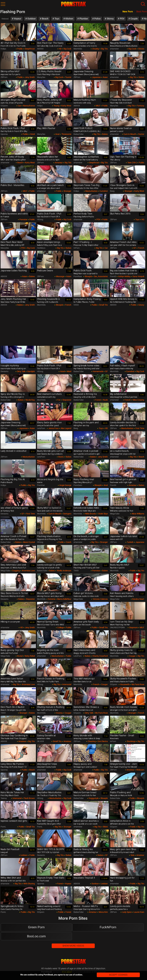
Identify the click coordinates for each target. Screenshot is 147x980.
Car (19, 106)
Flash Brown (29, 798)
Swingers (67, 514)
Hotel (32, 134)
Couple (134, 19)
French (141, 248)
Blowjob (88, 276)
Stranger (67, 191)
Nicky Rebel (29, 656)
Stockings (131, 741)
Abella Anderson (64, 571)
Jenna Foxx (53, 428)
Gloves (141, 49)
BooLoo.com (36, 936)
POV (122, 19)
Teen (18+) (132, 163)
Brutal (20, 656)
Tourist (68, 77)
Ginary (141, 305)
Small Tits (103, 305)
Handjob (31, 371)
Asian (105, 77)
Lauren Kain (139, 912)
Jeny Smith (30, 77)
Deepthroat (30, 49)
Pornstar (23, 219)
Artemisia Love (28, 571)
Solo (132, 855)
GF (134, 248)
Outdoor (31, 19)
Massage (60, 276)
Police (97, 19)
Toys (57, 19)
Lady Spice (127, 912)
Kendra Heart (138, 599)
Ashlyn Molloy (124, 276)
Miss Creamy (138, 400)
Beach (45, 19)
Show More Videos (73, 946)
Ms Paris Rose (138, 684)
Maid (69, 371)
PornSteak (73, 961)
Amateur (58, 163)
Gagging (16, 571)
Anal (57, 134)
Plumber (83, 19)
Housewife (125, 684)
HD (60, 49)
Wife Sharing (29, 884)
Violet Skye (103, 514)
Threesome (66, 134)
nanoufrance (29, 106)
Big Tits (104, 49)
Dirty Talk (21, 371)
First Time (140, 428)
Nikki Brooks (90, 514)
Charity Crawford (100, 656)
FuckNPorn (108, 927)
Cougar (132, 656)
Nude (105, 400)
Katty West (66, 106)
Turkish (130, 542)
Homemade (98, 371)
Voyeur (17, 19)
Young (56, 106)
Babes (141, 77)
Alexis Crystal (29, 542)
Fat (59, 400)
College (60, 627)
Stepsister (67, 400)
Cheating (91, 741)
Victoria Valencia (100, 599)
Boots (61, 457)
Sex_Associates (101, 276)
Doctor (141, 134)
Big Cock (67, 49)
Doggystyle (93, 798)
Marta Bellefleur (64, 599)
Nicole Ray (30, 400)
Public (20, 49)
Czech (68, 542)
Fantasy (140, 106)
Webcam (140, 770)
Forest (98, 400)
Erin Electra (102, 741)
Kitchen (69, 19)
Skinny (110, 19)
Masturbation (91, 191)
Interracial (66, 684)
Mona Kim (103, 912)
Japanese (96, 77)
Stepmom (133, 627)
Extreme (51, 599)
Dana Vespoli (138, 276)
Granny (59, 713)
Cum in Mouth (130, 134)
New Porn (128, 12)
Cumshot (103, 191)
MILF (98, 106)
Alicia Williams (138, 514)
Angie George (65, 485)
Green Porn (36, 927)
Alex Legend (66, 428)
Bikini (105, 827)
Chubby (95, 49)
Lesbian (24, 855)
